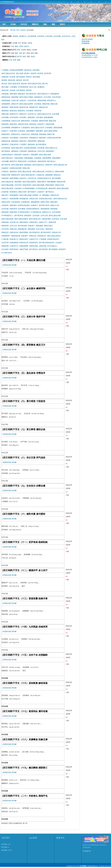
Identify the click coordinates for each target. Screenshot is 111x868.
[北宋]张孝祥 (14, 117)
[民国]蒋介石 (14, 239)
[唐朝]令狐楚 (59, 172)
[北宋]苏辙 (57, 36)
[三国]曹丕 (23, 144)
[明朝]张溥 (13, 209)
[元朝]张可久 (14, 246)
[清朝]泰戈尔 (42, 236)
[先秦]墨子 (25, 236)
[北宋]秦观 (30, 111)
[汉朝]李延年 (24, 138)
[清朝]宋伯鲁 (50, 124)
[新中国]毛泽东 (31, 94)
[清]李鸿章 (48, 73)
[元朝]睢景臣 (25, 202)
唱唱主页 (35, 24)
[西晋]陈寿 (18, 155)
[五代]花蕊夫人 (52, 246)
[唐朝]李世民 (25, 121)
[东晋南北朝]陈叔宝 (33, 209)
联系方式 (75, 2)
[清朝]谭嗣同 (30, 131)
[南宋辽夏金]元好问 (37, 128)
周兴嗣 (14, 265)
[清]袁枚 (13, 90)
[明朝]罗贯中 (6, 134)
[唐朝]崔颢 (13, 94)
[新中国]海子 (32, 192)
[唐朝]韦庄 (23, 141)
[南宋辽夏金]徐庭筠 (21, 219)
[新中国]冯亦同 (44, 205)
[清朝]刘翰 (42, 246)
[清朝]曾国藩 (14, 199)
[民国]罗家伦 (33, 243)
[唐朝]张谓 (52, 222)
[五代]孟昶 (5, 249)
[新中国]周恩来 (41, 144)
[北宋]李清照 (56, 97)
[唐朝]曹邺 (34, 155)
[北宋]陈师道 (15, 202)
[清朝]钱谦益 (28, 158)
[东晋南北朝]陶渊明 (16, 70)
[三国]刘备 (5, 239)
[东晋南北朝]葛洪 (24, 205)
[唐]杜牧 (24, 84)
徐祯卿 (35, 50)
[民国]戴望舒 (14, 195)
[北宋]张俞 (55, 219)
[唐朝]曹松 (39, 131)
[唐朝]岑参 (52, 121)
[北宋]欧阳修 (32, 36)
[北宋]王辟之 (40, 229)
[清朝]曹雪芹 (6, 236)
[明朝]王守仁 (43, 222)
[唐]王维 (26, 80)
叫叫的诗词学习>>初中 (90, 57)
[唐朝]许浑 (23, 114)
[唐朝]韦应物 (14, 107)
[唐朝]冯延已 (48, 226)
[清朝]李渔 (38, 111)
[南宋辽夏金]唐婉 (7, 185)
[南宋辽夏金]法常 (35, 219)
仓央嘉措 (58, 243)
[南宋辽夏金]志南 (38, 172)
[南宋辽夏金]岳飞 (43, 94)
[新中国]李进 (19, 216)
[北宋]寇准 (63, 219)
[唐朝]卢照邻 (45, 202)
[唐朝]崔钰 (13, 205)
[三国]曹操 (5, 70)
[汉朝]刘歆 (5, 192)
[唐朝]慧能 (15, 97)
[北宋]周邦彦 (6, 148)
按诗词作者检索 (87, 39)
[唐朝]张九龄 (24, 107)
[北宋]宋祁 (18, 185)
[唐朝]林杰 (13, 172)
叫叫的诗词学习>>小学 (90, 55)
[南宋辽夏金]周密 (7, 219)
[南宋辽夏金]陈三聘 (60, 165)
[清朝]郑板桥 (6, 101)
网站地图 (81, 2)
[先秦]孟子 (23, 101)
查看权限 (102, 2)
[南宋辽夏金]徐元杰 (60, 199)
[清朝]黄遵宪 (6, 104)
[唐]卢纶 (45, 84)
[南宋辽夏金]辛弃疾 (8, 73)
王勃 (12, 46)
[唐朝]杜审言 (15, 175)
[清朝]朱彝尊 (24, 246)
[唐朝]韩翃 (5, 111)
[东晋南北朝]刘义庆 (44, 178)
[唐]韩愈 (15, 36)
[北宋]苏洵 (41, 36)
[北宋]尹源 (5, 243)
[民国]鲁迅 (13, 192)
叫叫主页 (24, 24)
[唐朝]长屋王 (24, 239)
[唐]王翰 (4, 84)
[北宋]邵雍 (55, 114)
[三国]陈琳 (42, 239)
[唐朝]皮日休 (43, 107)
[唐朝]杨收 (39, 226)
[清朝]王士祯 (55, 205)
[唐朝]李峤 (31, 117)
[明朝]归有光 (15, 134)
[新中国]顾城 (53, 249)
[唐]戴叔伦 (41, 87)
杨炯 (16, 46)
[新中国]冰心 (50, 192)
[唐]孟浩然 (11, 80)
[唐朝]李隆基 (24, 232)
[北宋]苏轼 (49, 36)
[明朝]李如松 (14, 249)
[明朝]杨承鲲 (45, 209)
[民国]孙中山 (51, 101)
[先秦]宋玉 (23, 178)
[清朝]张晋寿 (42, 161)
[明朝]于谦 (51, 134)
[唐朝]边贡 (5, 232)
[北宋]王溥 (41, 151)
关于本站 (68, 2)
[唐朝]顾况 (28, 165)
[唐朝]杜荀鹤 (46, 219)
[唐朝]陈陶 (49, 175)
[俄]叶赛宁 (5, 195)
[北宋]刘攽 (5, 209)
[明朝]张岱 (57, 175)
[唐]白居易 (19, 73)
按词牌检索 (86, 43)
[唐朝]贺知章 (6, 97)
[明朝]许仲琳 (6, 175)
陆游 (24, 57)
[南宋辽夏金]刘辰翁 (25, 172)
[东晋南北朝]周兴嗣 (54, 138)
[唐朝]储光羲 (15, 236)
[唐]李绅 (33, 73)
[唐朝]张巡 (49, 229)
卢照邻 (21, 46)
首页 (4, 24)
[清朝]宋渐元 (33, 222)
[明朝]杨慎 (42, 134)
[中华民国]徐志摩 (41, 188)
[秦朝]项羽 (42, 138)
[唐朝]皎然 (15, 151)
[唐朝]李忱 (5, 144)
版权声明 (88, 2)
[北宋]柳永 (23, 117)
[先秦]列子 (26, 155)
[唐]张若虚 (28, 70)
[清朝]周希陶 (46, 158)
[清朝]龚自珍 (38, 97)
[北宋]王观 (44, 216)
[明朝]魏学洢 (15, 128)
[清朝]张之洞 (56, 232)
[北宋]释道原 (32, 161)
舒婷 (15, 60)
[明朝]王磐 (26, 168)
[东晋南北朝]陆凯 (30, 148)
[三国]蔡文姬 (40, 175)
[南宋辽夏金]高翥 (55, 216)
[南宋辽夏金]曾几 (7, 158)
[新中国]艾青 (6, 165)
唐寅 (19, 50)
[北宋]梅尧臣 (14, 138)
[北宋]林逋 (41, 148)
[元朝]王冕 (15, 101)
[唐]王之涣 (33, 87)
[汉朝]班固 (23, 151)
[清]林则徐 (5, 77)
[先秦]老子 (31, 226)
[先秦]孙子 (34, 205)
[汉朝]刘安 (5, 138)
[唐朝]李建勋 (14, 178)
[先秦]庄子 (5, 131)
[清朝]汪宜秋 (22, 192)
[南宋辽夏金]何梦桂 (51, 131)
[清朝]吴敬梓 (19, 158)
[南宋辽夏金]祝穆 (25, 195)
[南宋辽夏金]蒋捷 (17, 165)
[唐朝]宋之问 (46, 212)
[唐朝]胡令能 (6, 141)
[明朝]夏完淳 (33, 138)
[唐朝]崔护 (5, 107)
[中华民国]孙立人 (7, 216)
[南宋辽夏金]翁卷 (45, 155)
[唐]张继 (4, 80)
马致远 (30, 43)
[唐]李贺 (40, 73)
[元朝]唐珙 (18, 188)
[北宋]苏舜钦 (56, 212)
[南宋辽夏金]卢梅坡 (26, 97)
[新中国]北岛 (33, 249)
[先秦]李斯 (13, 131)
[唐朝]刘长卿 (43, 121)
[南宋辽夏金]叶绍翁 (34, 84)
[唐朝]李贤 (5, 226)
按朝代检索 (86, 41)
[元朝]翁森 (34, 121)
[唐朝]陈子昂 (33, 107)
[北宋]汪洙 (13, 226)
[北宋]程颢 (37, 104)
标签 (45, 24)
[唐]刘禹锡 (36, 77)
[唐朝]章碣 (31, 229)
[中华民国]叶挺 (36, 212)
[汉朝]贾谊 (21, 131)
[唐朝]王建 (5, 114)
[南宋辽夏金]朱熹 (14, 84)
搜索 (53, 24)
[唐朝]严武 (13, 161)
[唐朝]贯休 (28, 216)
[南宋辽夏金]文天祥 (44, 114)
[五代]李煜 (47, 97)
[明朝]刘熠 (5, 246)
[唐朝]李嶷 (13, 212)
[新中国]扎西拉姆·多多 (47, 243)
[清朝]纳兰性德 (23, 124)
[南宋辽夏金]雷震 (7, 188)
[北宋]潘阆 (5, 117)
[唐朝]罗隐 (5, 124)
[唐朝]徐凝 (41, 141)
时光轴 (13, 24)
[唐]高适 (29, 90)
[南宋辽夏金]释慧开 (29, 182)
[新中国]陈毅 (56, 178)
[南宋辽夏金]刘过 (38, 165)
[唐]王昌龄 (5, 87)
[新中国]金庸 (22, 226)
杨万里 (19, 57)
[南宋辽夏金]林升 (17, 148)
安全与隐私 (95, 2)
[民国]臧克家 (24, 199)
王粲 (20, 53)
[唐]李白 (27, 73)
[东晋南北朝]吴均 (7, 155)
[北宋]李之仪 (32, 114)
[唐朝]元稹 (54, 104)
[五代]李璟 (5, 229)
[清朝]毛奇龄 (33, 246)
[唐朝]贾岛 (21, 111)
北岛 (11, 60)
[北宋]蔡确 (21, 209)
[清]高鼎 (12, 77)
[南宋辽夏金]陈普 (63, 188)
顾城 (19, 60)
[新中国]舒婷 (43, 249)
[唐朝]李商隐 (42, 101)
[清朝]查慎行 (50, 151)
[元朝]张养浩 (14, 144)
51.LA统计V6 (87, 851)
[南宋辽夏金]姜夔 (38, 185)
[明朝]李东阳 (61, 182)
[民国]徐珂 (62, 249)
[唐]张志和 (5, 90)
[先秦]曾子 (41, 192)
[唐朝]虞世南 (35, 202)
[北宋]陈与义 (50, 172)
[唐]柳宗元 (23, 36)
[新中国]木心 (51, 161)
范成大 (33, 57)
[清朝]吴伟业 (14, 232)
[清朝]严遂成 (24, 249)
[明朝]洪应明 (22, 161)
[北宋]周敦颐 (6, 128)
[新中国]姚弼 (21, 77)
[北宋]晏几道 (14, 222)
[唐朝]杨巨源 (22, 229)
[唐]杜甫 (19, 80)
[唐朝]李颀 (52, 188)
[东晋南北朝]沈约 (53, 239)
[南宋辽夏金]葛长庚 (28, 175)
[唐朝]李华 (49, 165)
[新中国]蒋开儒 (34, 232)
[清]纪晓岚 (36, 70)
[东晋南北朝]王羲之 (46, 199)
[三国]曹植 (13, 87)
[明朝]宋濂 (34, 134)
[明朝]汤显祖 (50, 185)
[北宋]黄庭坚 (21, 90)
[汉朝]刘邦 (5, 205)
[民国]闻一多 (37, 195)
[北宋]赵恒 (36, 216)
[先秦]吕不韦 (33, 239)
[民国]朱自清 (24, 243)
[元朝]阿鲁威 (6, 121)
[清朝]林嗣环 (56, 158)
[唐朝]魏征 (46, 195)
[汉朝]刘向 (5, 172)
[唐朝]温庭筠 (24, 222)
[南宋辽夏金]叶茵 (7, 182)
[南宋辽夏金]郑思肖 (54, 236)
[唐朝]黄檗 (18, 182)
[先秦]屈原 (5, 178)
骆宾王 (27, 46)
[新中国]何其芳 (46, 232)
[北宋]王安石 (66, 36)
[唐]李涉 (29, 77)
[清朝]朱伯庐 (55, 195)
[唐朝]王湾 (15, 104)
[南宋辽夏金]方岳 (51, 148)
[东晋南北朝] (7, 265)
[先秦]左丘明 (15, 121)
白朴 (19, 43)
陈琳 (16, 53)
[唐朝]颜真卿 (48, 117)
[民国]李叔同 (27, 185)
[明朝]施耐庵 (51, 182)
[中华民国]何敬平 (24, 212)
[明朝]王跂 (33, 236)
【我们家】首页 (14, 30)
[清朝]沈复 (13, 229)
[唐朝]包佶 (13, 111)
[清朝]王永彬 (33, 199)
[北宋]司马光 (32, 178)
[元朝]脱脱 (37, 158)
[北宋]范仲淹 (32, 101)
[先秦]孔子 (5, 199)
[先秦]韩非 (5, 168)
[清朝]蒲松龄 (14, 243)
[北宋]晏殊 (39, 117)
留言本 (62, 24)
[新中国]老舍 (6, 151)
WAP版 (108, 2)
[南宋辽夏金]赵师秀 (26, 104)
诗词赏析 (23, 30)
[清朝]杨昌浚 (55, 94)
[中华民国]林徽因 (28, 188)
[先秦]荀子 (41, 124)
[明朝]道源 (5, 222)
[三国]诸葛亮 (25, 128)
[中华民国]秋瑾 (23, 87)
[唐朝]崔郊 (33, 124)
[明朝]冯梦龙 (41, 182)
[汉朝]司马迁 (25, 134)
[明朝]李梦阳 (32, 141)
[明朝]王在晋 (59, 185)
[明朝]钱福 (54, 209)
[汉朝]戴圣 (49, 128)
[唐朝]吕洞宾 (6, 202)
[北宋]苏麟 (5, 161)
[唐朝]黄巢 (15, 141)
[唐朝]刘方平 (14, 114)
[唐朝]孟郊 (21, 94)
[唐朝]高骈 (5, 212)
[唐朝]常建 (46, 104)
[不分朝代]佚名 (7, 253)
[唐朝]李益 (13, 124)
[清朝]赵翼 (5, 94)
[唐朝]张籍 (31, 144)
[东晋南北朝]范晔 (15, 168)
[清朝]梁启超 (32, 151)
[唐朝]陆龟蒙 (58, 128)
